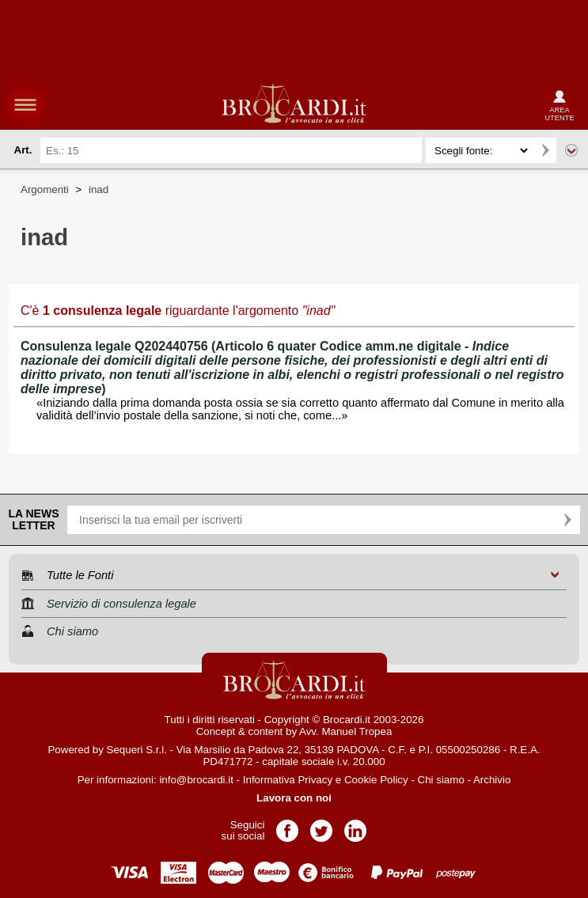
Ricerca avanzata (571, 150)
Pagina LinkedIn (355, 826)
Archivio (492, 780)
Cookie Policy (376, 780)
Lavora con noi (294, 798)
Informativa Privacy (288, 780)
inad (99, 189)
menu (25, 104)
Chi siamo (441, 780)
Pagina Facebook (287, 826)
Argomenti (45, 189)
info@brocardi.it (196, 780)
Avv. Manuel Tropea (345, 731)
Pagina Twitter (321, 826)
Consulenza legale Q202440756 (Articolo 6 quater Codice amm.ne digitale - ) (292, 368)
